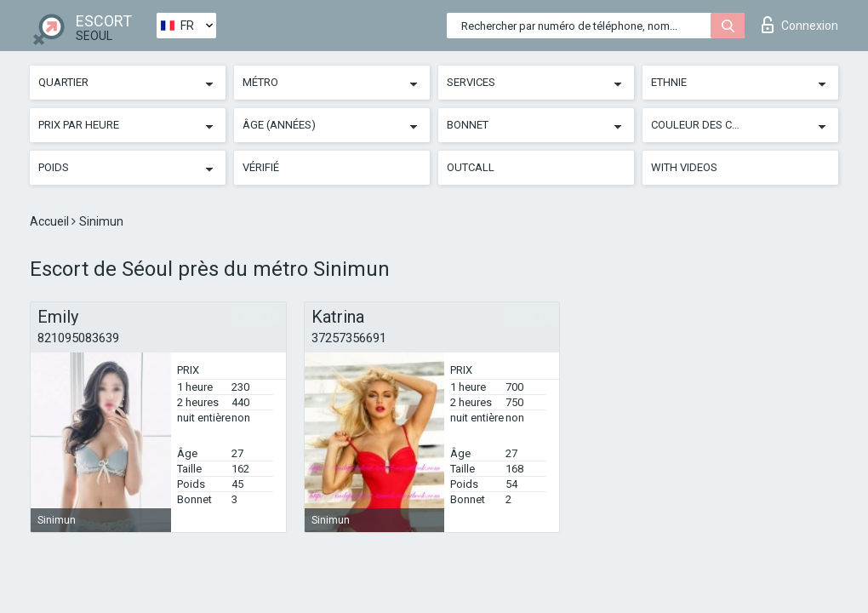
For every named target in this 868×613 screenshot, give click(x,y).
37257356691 (349, 338)
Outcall (471, 167)
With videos (684, 167)
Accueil (51, 221)
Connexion (800, 25)
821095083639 (78, 338)
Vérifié (261, 167)
